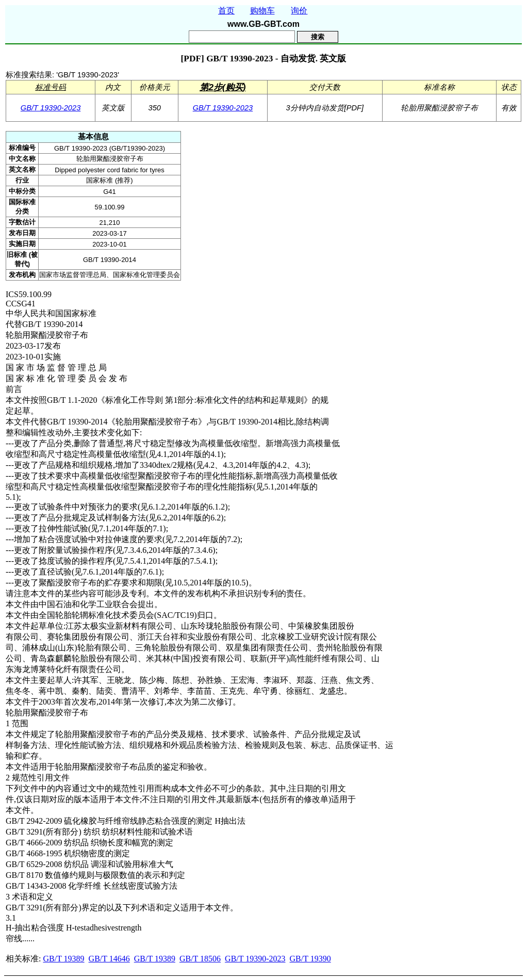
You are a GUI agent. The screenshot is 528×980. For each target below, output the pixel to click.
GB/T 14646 (109, 959)
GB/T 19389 (63, 959)
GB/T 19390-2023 (51, 108)
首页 (226, 11)
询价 (299, 11)
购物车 (262, 11)
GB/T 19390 (310, 959)
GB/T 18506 (200, 959)
